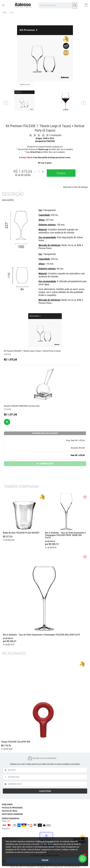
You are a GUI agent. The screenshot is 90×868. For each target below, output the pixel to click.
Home (5, 13)
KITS (12, 13)
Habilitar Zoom (25, 84)
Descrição (13, 194)
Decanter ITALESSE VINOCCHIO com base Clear (22, 406)
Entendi (45, 860)
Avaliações (8, 200)
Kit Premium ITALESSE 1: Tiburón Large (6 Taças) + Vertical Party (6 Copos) (32, 351)
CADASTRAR (45, 791)
